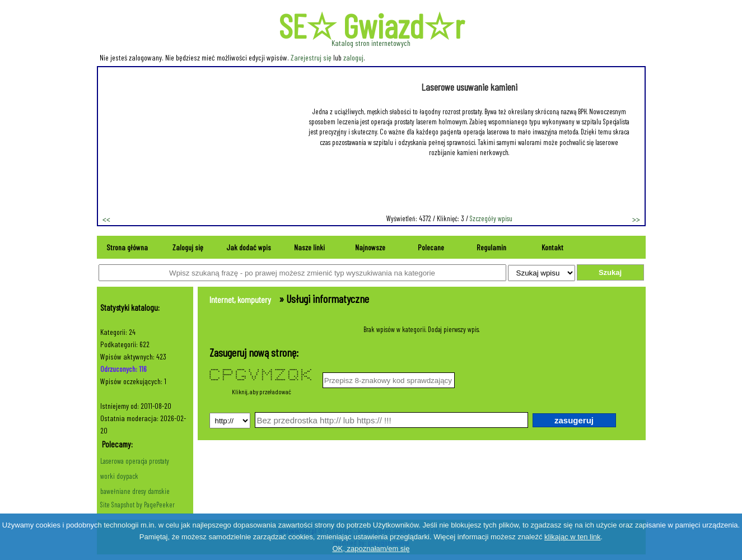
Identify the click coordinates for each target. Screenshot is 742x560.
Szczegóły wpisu (491, 218)
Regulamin (491, 247)
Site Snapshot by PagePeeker (137, 505)
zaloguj (353, 57)
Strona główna (127, 247)
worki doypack (119, 476)
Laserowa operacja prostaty (135, 461)
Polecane (431, 247)
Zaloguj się (188, 247)
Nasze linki (309, 247)
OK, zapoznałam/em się (371, 549)
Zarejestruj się (311, 57)
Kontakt (552, 247)
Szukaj (610, 272)
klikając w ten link (572, 537)
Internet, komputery (240, 299)
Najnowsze (370, 247)
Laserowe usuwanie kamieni (469, 87)
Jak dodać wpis (249, 247)
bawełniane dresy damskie (135, 491)
